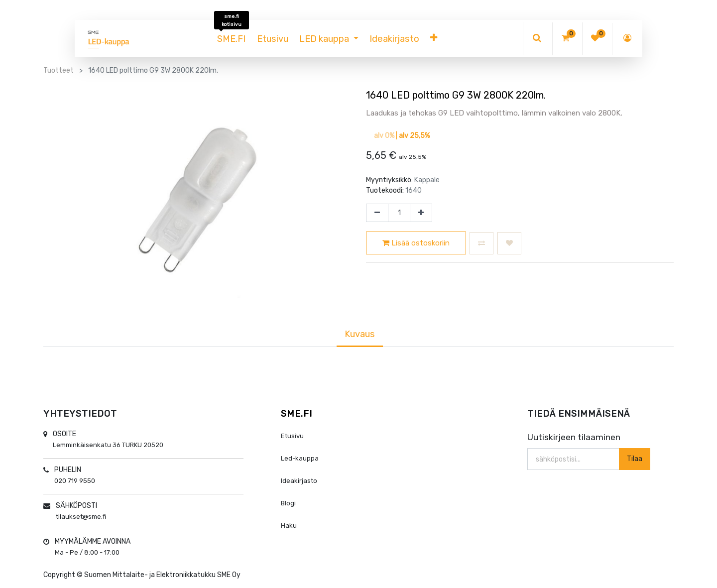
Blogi (288, 503)
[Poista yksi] (377, 213)
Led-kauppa (300, 458)
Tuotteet (59, 70)
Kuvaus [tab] (360, 334)
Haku (289, 526)
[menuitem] (231, 39)
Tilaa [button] (635, 459)
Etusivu (292, 436)
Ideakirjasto (299, 481)
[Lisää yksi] (421, 213)
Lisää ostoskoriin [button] (416, 243)
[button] (434, 39)
